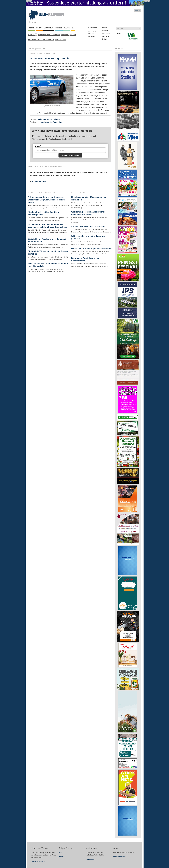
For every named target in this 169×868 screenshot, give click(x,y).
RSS (60, 853)
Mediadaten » (91, 859)
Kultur (67, 28)
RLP (73, 28)
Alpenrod (41, 49)
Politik (39, 28)
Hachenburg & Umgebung (48, 119)
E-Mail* (38, 146)
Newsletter (91, 36)
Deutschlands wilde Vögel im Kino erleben (91, 248)
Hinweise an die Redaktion (50, 122)
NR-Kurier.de (92, 34)
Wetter (73, 34)
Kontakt (104, 39)
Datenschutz (106, 34)
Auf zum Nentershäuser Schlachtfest (89, 227)
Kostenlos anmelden (70, 155)
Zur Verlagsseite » (38, 861)
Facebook (94, 28)
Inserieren (105, 28)
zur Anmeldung (38, 181)
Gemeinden (65, 34)
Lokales (33, 34)
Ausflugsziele (61, 40)
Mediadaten (106, 30)
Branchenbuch (48, 40)
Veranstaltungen (45, 34)
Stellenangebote (35, 40)
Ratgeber (56, 34)
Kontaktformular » (119, 857)
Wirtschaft (49, 28)
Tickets (119, 34)
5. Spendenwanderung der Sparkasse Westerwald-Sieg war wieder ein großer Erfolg (47, 200)
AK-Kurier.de (92, 31)
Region (32, 28)
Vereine (59, 28)
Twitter (61, 857)
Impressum (105, 36)
